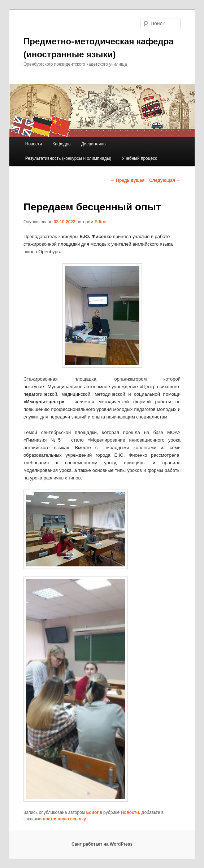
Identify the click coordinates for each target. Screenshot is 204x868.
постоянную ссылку (65, 819)
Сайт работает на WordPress (102, 844)
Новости (34, 144)
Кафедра (61, 144)
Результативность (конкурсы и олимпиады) (68, 158)
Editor (101, 222)
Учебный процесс (139, 158)
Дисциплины (94, 144)
